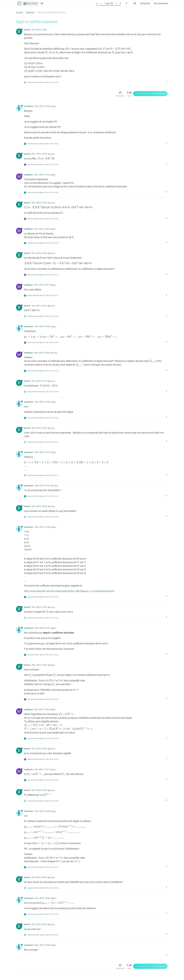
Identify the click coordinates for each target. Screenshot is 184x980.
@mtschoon (51, 154)
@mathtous (51, 203)
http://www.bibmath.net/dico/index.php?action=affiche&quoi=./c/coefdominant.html (69, 591)
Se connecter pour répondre (150, 94)
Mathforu (30, 4)
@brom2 (53, 106)
